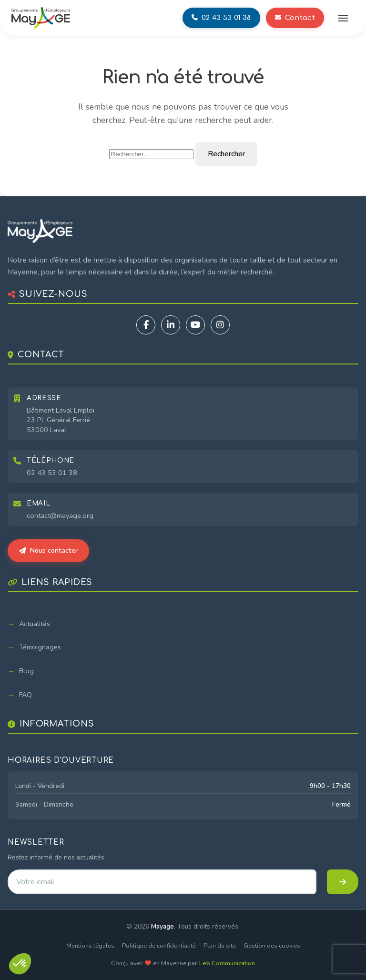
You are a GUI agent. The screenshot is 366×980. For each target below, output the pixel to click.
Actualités (35, 624)
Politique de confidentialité (159, 946)
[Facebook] (146, 325)
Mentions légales (90, 946)
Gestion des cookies (272, 946)
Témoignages (40, 647)
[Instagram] (220, 325)
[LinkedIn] (171, 325)
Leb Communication (227, 963)
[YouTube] (195, 325)
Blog (26, 671)
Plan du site (220, 946)
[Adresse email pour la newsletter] (162, 882)
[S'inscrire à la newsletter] (343, 882)
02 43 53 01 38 (52, 473)
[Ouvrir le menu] (343, 18)
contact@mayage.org (60, 515)
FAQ (25, 695)
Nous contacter (48, 550)
